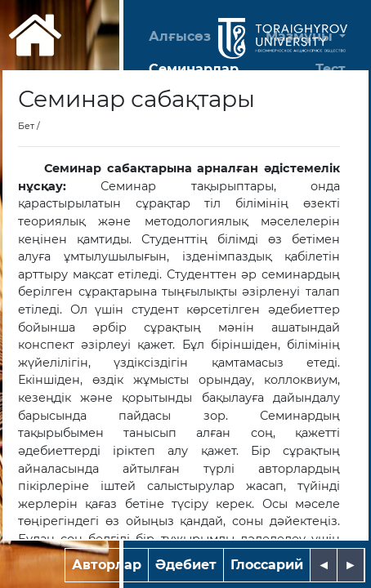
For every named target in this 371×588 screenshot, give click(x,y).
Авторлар (107, 565)
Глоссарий (267, 565)
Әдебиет (186, 565)
